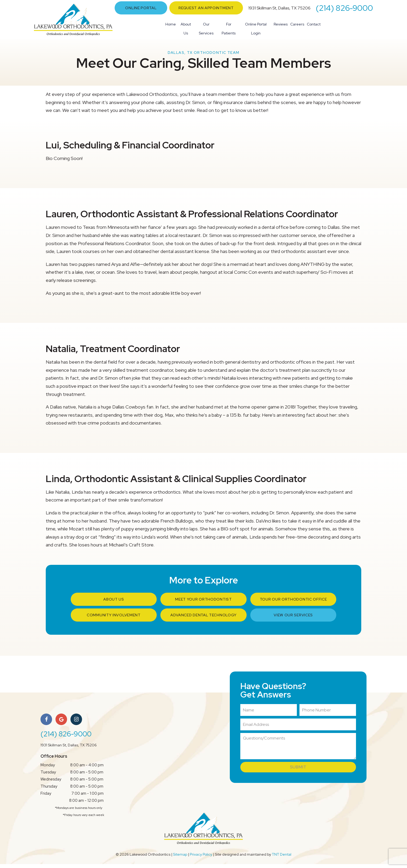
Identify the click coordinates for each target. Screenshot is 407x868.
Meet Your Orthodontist (203, 603)
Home (171, 24)
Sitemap (180, 858)
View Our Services (293, 619)
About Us (186, 29)
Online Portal (141, 8)
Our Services (206, 29)
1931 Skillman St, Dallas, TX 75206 (279, 8)
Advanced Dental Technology (203, 619)
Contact (314, 24)
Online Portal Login (256, 29)
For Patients (229, 29)
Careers (297, 24)
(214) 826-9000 (344, 8)
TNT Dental (282, 858)
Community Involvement (114, 619)
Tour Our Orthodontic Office (293, 603)
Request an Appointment (206, 8)
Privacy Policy (201, 858)
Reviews (281, 24)
